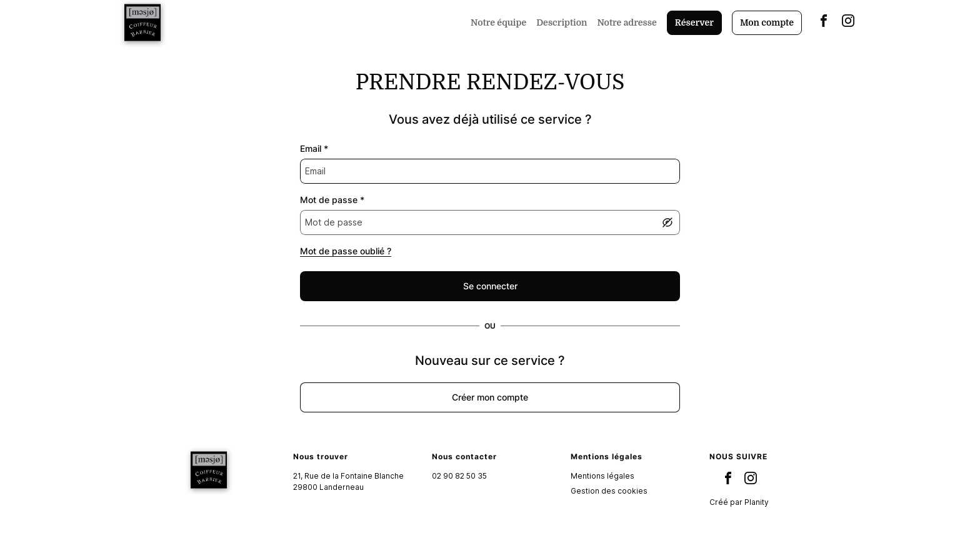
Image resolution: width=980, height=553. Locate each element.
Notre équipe (498, 22)
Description (562, 22)
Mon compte (767, 22)
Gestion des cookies (609, 491)
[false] (490, 286)
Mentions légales (602, 476)
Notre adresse (627, 22)
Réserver (694, 22)
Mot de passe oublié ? (346, 251)
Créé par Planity (739, 502)
